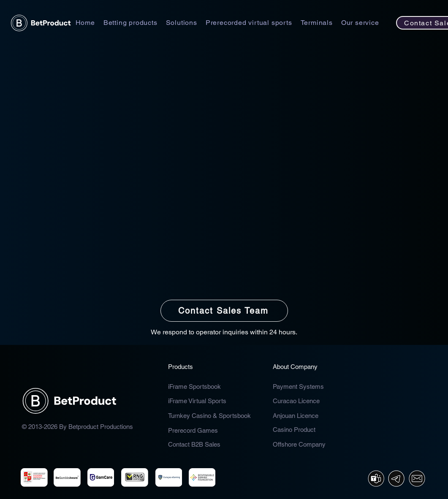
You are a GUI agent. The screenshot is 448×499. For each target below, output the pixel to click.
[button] (130, 23)
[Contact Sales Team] (224, 311)
